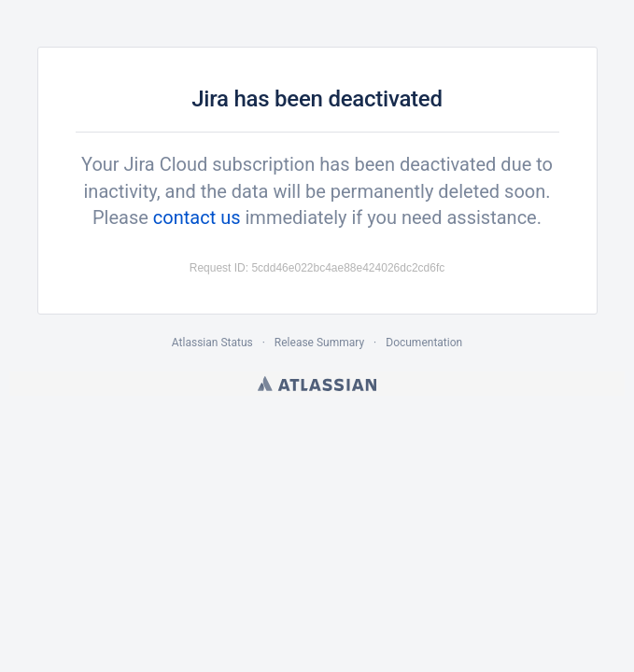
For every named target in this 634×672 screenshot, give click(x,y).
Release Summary (319, 343)
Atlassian (317, 384)
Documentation (424, 343)
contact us (197, 217)
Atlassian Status (212, 343)
